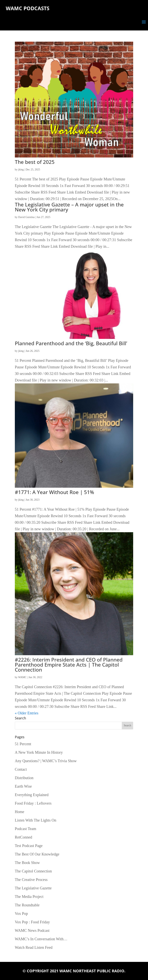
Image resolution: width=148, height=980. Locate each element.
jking (21, 170)
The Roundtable (27, 905)
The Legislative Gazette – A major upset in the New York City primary (69, 207)
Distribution (24, 778)
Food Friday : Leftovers (33, 803)
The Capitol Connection (33, 871)
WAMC (22, 677)
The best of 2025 (35, 162)
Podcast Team (26, 829)
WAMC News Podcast (32, 930)
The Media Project (29, 897)
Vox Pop (21, 913)
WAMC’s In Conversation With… (41, 939)
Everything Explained (32, 795)
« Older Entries (27, 713)
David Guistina (26, 217)
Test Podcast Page (29, 846)
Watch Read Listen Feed (34, 947)
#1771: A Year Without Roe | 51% (54, 492)
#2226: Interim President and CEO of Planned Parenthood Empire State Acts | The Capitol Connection (69, 665)
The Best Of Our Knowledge (37, 854)
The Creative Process (31, 880)
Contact (21, 769)
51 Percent (23, 744)
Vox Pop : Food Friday (32, 922)
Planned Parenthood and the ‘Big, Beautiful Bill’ (71, 343)
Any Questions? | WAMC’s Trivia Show (46, 761)
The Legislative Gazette (33, 888)
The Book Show (27, 863)
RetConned (24, 837)
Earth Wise (23, 786)
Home (20, 812)
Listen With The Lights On (36, 820)
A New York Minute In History (39, 752)
